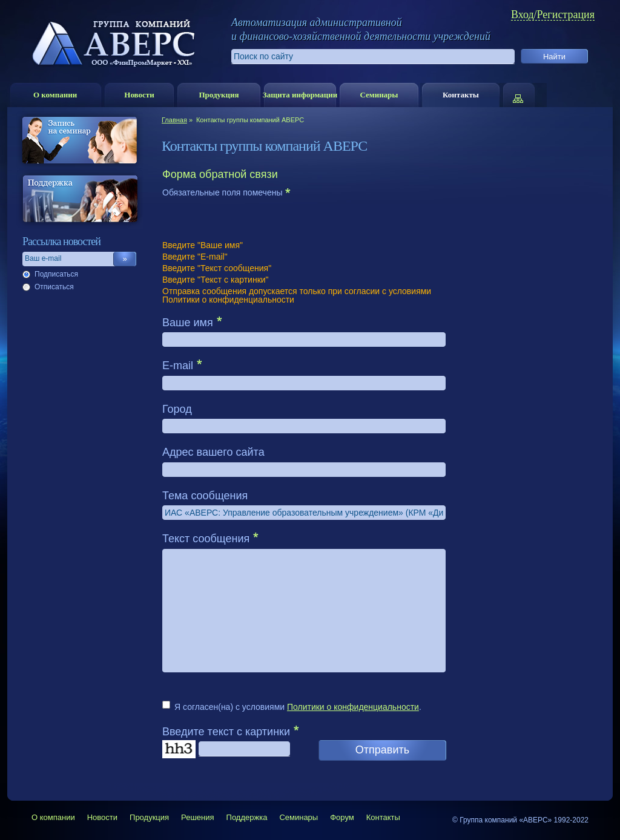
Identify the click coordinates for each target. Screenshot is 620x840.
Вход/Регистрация (553, 15)
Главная (174, 120)
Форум (342, 817)
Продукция (219, 95)
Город (177, 409)
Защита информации (300, 95)
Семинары (379, 95)
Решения (197, 817)
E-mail (178, 366)
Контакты (461, 95)
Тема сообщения (205, 496)
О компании (55, 95)
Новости (139, 95)
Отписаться (54, 287)
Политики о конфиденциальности (353, 707)
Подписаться (56, 274)
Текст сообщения (206, 539)
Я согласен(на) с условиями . (298, 707)
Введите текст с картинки (226, 732)
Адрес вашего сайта (213, 452)
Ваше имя (188, 323)
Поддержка (247, 817)
